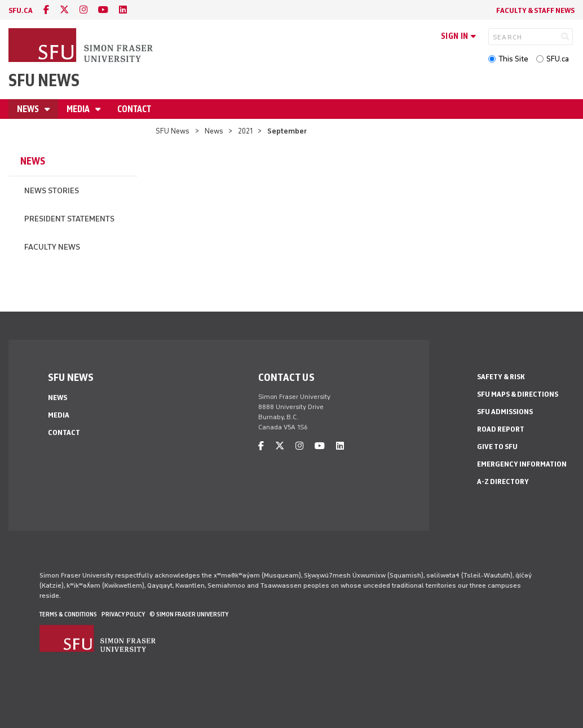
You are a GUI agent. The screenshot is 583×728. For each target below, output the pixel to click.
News (29, 109)
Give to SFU (497, 447)
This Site (513, 59)
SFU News (44, 80)
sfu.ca (21, 10)
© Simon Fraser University (189, 614)
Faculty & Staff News (535, 10)
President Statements (69, 219)
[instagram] (83, 10)
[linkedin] (123, 10)
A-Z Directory (503, 481)
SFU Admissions (505, 412)
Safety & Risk (501, 377)
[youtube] (103, 10)
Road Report (501, 429)
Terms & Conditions (68, 614)
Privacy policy (123, 614)
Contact (134, 109)
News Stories (52, 191)
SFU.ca (558, 59)
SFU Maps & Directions (518, 394)
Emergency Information (522, 464)
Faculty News (52, 247)
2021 (245, 131)
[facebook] (46, 10)
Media (79, 109)
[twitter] (64, 10)
